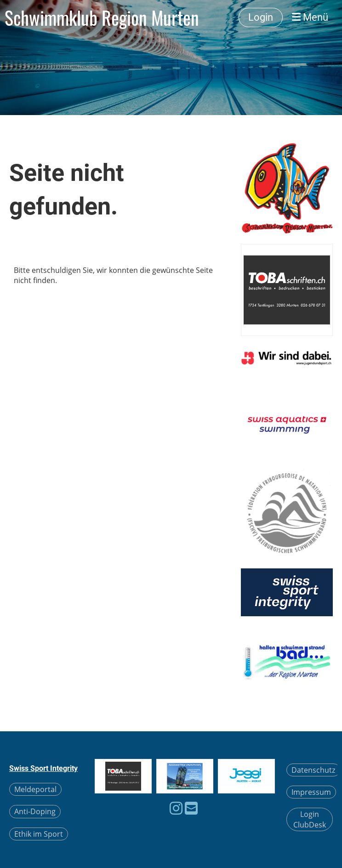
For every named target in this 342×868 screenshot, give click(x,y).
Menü (310, 17)
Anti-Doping (35, 811)
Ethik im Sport (39, 834)
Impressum (311, 792)
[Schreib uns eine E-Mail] (191, 808)
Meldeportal (35, 789)
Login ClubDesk (310, 819)
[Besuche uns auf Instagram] (176, 808)
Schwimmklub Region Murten (102, 17)
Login (261, 17)
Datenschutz (313, 770)
